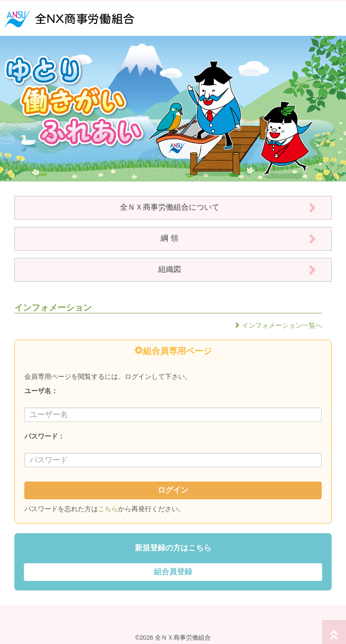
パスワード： (44, 436)
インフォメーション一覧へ (282, 325)
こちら (108, 509)
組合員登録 (173, 572)
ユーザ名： (41, 391)
